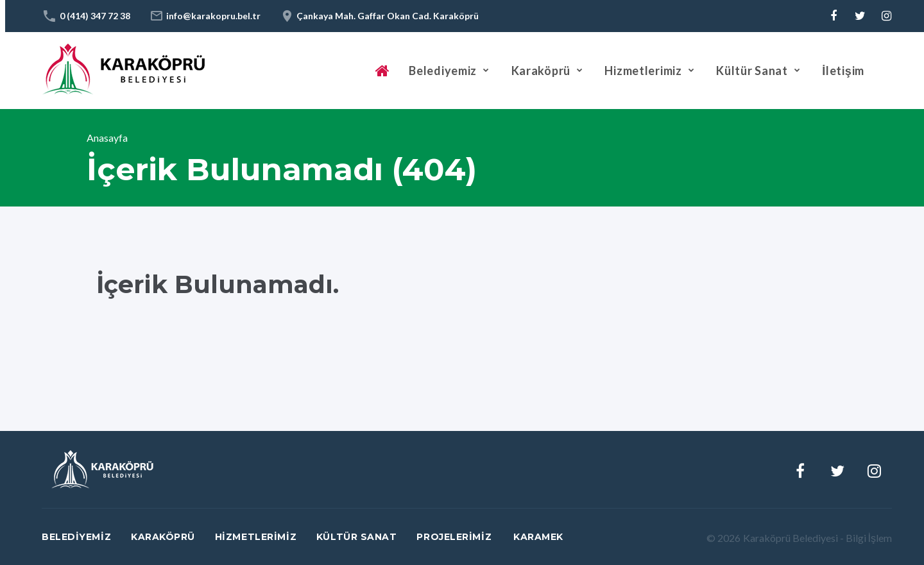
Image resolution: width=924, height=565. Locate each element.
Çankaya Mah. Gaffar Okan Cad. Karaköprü (388, 16)
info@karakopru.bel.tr (213, 16)
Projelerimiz (454, 537)
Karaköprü (541, 71)
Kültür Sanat (752, 71)
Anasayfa (107, 138)
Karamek (538, 537)
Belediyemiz (443, 71)
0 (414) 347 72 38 (95, 16)
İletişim (843, 71)
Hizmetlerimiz (643, 71)
